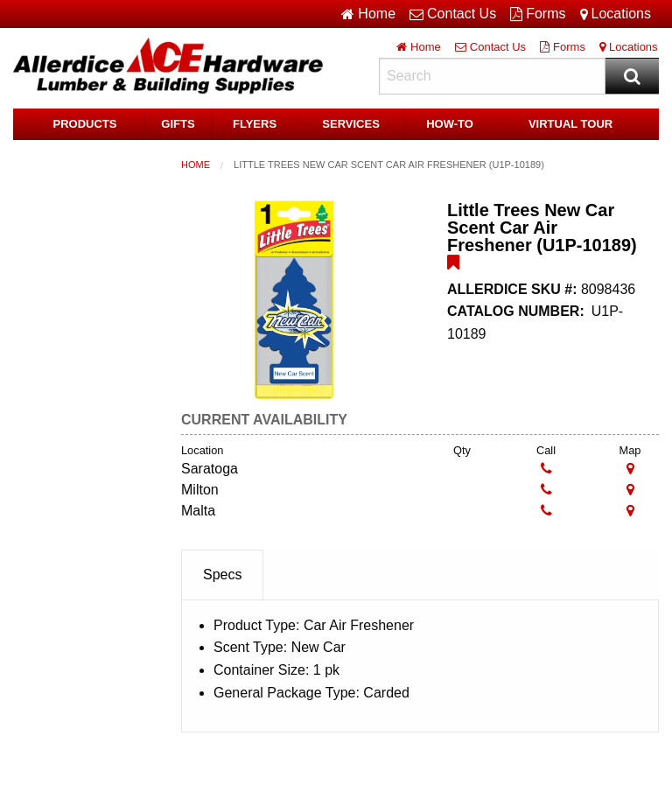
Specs (222, 575)
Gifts (178, 124)
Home (196, 165)
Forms (538, 14)
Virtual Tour (570, 124)
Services (351, 124)
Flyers (255, 124)
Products (85, 124)
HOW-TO (450, 124)
